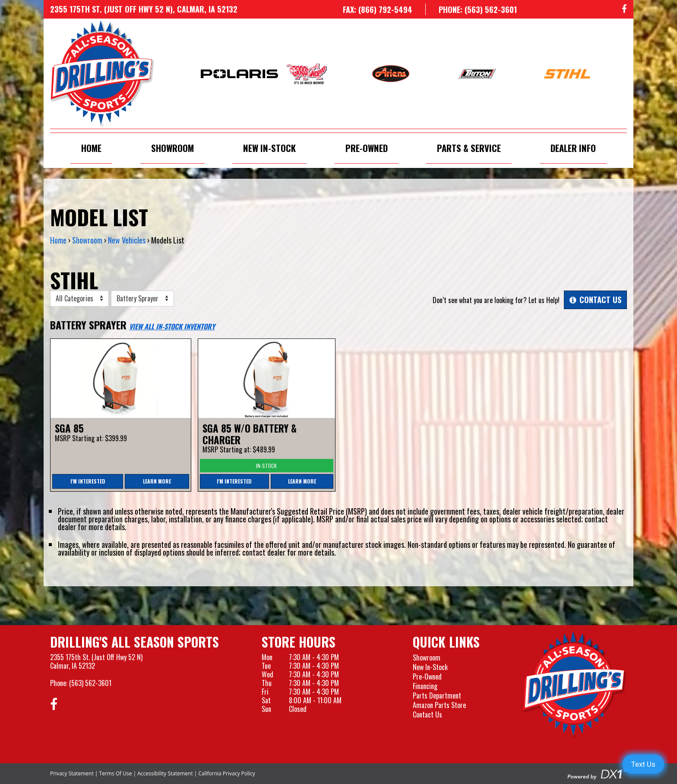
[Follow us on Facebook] (624, 9)
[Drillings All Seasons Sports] (575, 684)
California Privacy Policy (227, 773)
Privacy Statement (72, 773)
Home (91, 148)
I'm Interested (88, 481)
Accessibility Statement (165, 773)
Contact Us (427, 714)
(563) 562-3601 (90, 683)
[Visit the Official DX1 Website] (597, 772)
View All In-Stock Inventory (172, 326)
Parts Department (437, 695)
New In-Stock (269, 148)
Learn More (157, 481)
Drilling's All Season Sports (134, 642)
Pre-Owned (367, 148)
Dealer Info (573, 148)
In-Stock (266, 466)
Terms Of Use (116, 773)
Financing (425, 686)
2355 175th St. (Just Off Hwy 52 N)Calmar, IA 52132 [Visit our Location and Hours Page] (96, 661)
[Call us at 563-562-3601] (471, 9)
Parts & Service (469, 148)
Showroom (172, 148)
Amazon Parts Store (439, 705)
